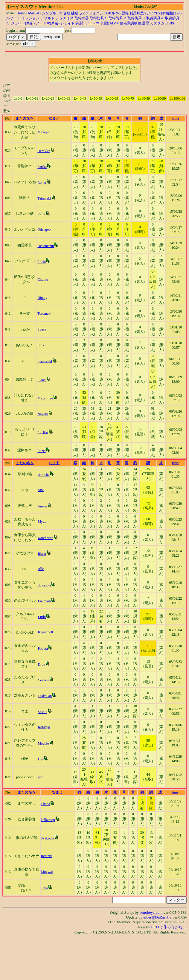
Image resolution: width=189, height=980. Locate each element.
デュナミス (65, 18)
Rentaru (47, 856)
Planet (42, 380)
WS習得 (122, 13)
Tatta (45, 888)
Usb (41, 759)
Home (21, 13)
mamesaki (45, 362)
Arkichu (44, 475)
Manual (34, 13)
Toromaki (44, 314)
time (176, 118)
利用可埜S (138, 13)
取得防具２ (118, 18)
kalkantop (48, 820)
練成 (75, 13)
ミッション (31, 18)
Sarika (42, 167)
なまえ (54, 118)
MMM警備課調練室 (126, 23)
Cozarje (43, 680)
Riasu (42, 554)
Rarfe (41, 214)
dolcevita (44, 585)
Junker (42, 506)
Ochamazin (46, 246)
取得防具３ (136, 18)
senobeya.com (151, 912)
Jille (41, 569)
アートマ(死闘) (97, 23)
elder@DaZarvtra (158, 917)
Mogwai (47, 872)
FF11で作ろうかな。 (169, 927)
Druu (41, 664)
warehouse (45, 538)
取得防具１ (99, 18)
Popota (43, 649)
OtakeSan (45, 696)
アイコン (96, 13)
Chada (46, 804)
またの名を (25, 118)
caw (41, 490)
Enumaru (44, 601)
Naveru (43, 414)
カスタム (157, 23)
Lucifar (43, 433)
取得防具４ (155, 18)
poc (40, 777)
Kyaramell (45, 632)
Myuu (42, 521)
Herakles (44, 151)
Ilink (41, 345)
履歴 (146, 23)
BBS (171, 23)
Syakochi (48, 838)
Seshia (42, 712)
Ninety (42, 298)
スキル (110, 13)
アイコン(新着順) (160, 13)
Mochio (43, 743)
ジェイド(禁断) (23, 23)
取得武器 (82, 18)
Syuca (42, 329)
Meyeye (43, 132)
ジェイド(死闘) (72, 23)
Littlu (42, 617)
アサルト (48, 18)
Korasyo (44, 727)
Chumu (43, 280)
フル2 (84, 13)
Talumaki (44, 198)
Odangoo (44, 229)
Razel (41, 451)
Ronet (42, 183)
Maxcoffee (45, 398)
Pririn (41, 262)
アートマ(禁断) (48, 23)
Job (60, 13)
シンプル (49, 13)
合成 (67, 13)
